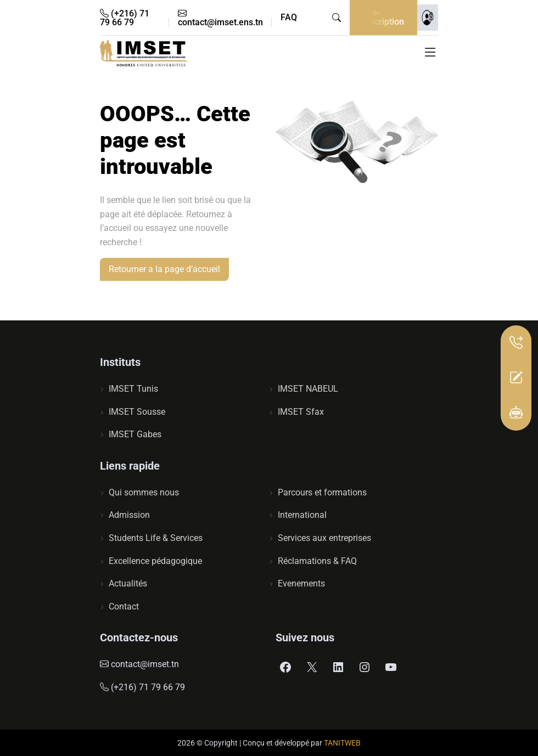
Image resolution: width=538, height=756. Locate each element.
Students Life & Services (156, 538)
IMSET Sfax (301, 412)
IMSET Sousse (137, 412)
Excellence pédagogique (155, 561)
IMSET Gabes (135, 434)
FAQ (289, 18)
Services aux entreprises (324, 538)
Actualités (128, 583)
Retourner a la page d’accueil (164, 269)
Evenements (301, 583)
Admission (129, 515)
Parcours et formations (322, 492)
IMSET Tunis (133, 389)
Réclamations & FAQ (317, 561)
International (302, 515)
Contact (124, 607)
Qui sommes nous (144, 492)
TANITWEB (342, 743)
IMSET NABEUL (308, 389)
